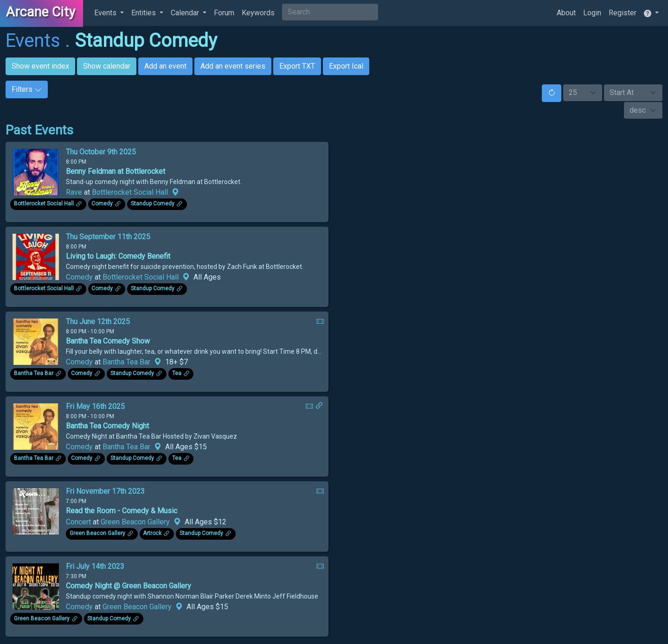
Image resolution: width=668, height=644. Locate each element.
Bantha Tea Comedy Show (108, 341)
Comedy (102, 204)
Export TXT (297, 66)
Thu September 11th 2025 (108, 237)
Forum (224, 13)
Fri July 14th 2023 (95, 566)
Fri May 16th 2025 (95, 406)
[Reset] (552, 93)
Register (623, 13)
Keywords (258, 13)
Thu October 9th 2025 (101, 152)
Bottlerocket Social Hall (130, 192)
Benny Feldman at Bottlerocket (116, 171)
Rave (74, 192)
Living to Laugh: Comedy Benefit (118, 256)
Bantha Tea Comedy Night (107, 426)
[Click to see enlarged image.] (36, 171)
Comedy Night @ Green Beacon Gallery (128, 586)
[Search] (330, 12)
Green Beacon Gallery (135, 522)
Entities (145, 13)
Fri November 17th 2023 (105, 491)
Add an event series (233, 66)
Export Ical (346, 66)
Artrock (152, 534)
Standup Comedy (146, 41)
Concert (78, 522)
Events (106, 13)
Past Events (39, 130)
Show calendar (107, 66)
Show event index (40, 66)
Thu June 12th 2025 (98, 322)
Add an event (165, 66)
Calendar (186, 13)
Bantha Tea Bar (126, 362)
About (566, 13)
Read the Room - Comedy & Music (122, 511)
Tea (177, 374)
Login (592, 13)
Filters (27, 89)
